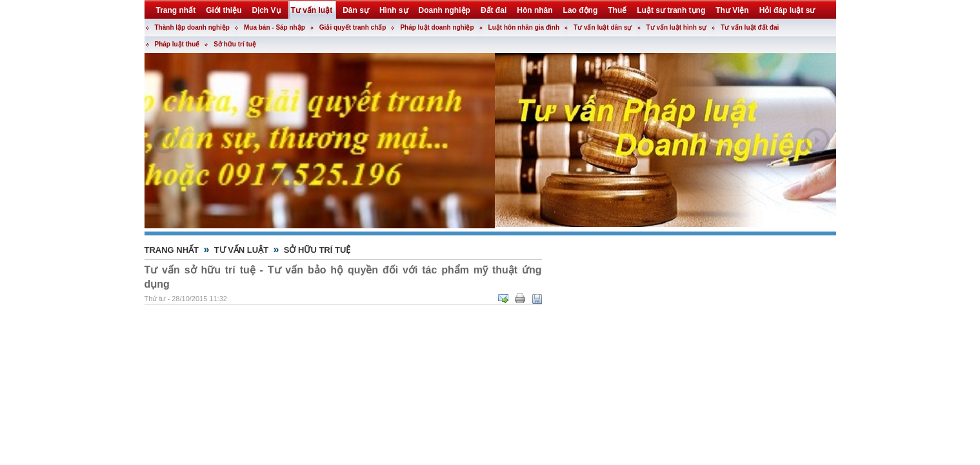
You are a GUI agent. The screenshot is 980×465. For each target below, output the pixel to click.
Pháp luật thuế (177, 44)
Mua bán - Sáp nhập (275, 27)
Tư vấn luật (242, 250)
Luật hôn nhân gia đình (524, 27)
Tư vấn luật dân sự (603, 27)
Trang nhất (172, 250)
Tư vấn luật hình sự (677, 27)
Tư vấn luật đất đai (750, 27)
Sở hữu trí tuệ (235, 44)
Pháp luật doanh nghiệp (437, 27)
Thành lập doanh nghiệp (192, 27)
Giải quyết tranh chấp (353, 27)
